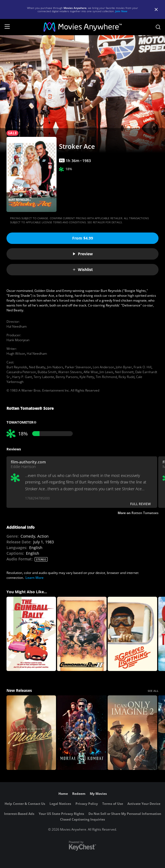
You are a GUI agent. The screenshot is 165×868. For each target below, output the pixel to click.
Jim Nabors (55, 367)
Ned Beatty (37, 367)
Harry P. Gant (22, 377)
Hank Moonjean (18, 340)
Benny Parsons (67, 377)
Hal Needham (17, 326)
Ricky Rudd (126, 377)
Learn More (34, 578)
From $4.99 (83, 238)
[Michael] (31, 733)
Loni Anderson (103, 367)
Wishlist (82, 270)
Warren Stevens (70, 372)
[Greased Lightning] (132, 634)
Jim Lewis (106, 372)
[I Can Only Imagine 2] (132, 733)
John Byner (124, 367)
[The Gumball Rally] (31, 634)
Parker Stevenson (78, 367)
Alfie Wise (91, 372)
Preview (82, 254)
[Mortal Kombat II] (82, 733)
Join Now (121, 11)
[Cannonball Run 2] (82, 634)
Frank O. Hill (143, 367)
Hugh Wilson (16, 354)
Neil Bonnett (124, 372)
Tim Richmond (106, 377)
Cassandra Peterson (21, 372)
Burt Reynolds (17, 367)
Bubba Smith (47, 372)
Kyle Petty (87, 377)
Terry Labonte (44, 377)
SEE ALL (153, 691)
